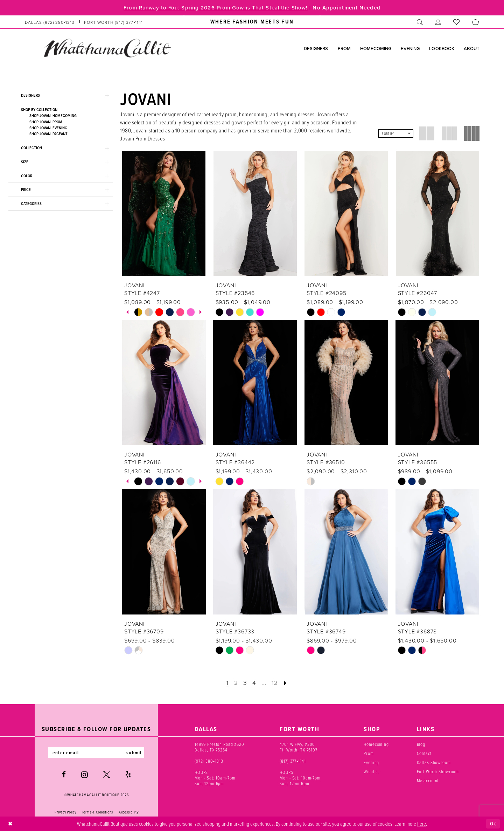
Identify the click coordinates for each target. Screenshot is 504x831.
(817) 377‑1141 (293, 761)
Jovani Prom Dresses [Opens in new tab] (142, 138)
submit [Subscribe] (134, 753)
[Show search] (420, 22)
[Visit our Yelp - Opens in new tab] (128, 774)
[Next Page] (285, 683)
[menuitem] (84, 22)
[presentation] (164, 214)
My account (428, 781)
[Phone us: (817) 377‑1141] (114, 22)
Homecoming (376, 744)
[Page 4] (254, 683)
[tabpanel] (138, 312)
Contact (424, 753)
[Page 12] (275, 683)
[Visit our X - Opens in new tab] (107, 774)
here (422, 823)
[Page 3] (245, 683)
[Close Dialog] (10, 824)
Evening (371, 762)
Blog (421, 744)
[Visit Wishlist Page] (457, 22)
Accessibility (129, 812)
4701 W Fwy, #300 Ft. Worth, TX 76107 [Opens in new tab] (299, 747)
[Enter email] (96, 753)
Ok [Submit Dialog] (493, 823)
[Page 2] (236, 683)
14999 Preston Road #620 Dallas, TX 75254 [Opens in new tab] (219, 747)
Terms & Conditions (97, 812)
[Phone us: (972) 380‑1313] (50, 22)
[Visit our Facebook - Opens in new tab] (64, 774)
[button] (438, 22)
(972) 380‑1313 (209, 761)
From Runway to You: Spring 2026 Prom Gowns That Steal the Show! (216, 8)
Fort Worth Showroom (438, 771)
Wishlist (371, 771)
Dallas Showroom (434, 762)
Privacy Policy (65, 812)
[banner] (107, 48)
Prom (369, 753)
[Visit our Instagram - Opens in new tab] (85, 775)
